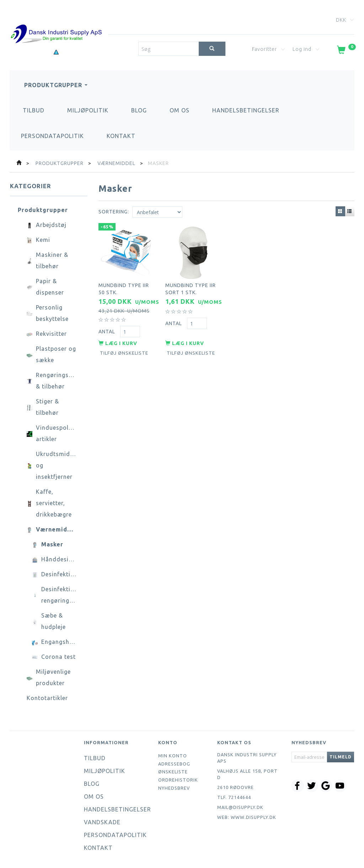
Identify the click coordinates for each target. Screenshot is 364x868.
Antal (108, 330)
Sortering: (114, 212)
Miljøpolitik (88, 110)
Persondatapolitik (52, 136)
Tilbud (34, 110)
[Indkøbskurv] (346, 51)
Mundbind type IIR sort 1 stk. (191, 287)
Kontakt (121, 136)
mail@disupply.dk (240, 807)
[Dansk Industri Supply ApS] (56, 23)
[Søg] (212, 49)
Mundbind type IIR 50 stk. (124, 287)
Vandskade (102, 822)
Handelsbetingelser (246, 110)
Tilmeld (341, 757)
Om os (180, 110)
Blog (139, 110)
